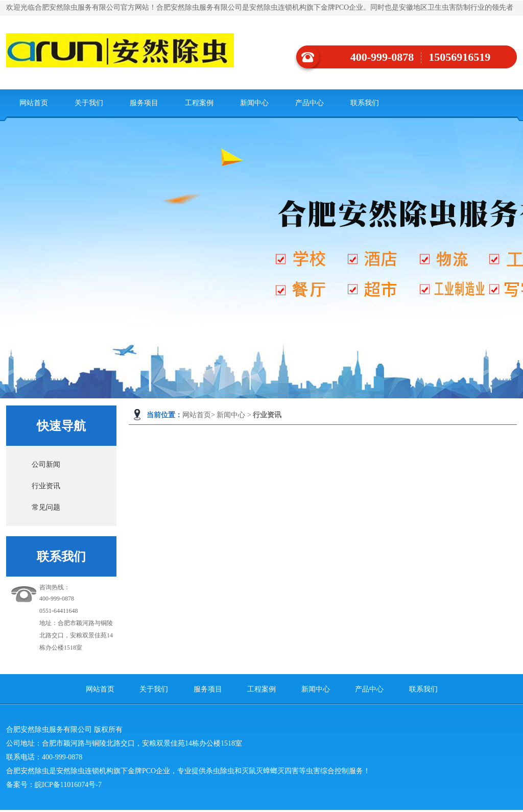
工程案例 (199, 103)
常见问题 (46, 507)
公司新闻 (46, 464)
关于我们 (89, 103)
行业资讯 (46, 486)
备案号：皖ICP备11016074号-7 (54, 785)
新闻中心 (254, 103)
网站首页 (34, 103)
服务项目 (144, 103)
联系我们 (365, 103)
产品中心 (310, 103)
